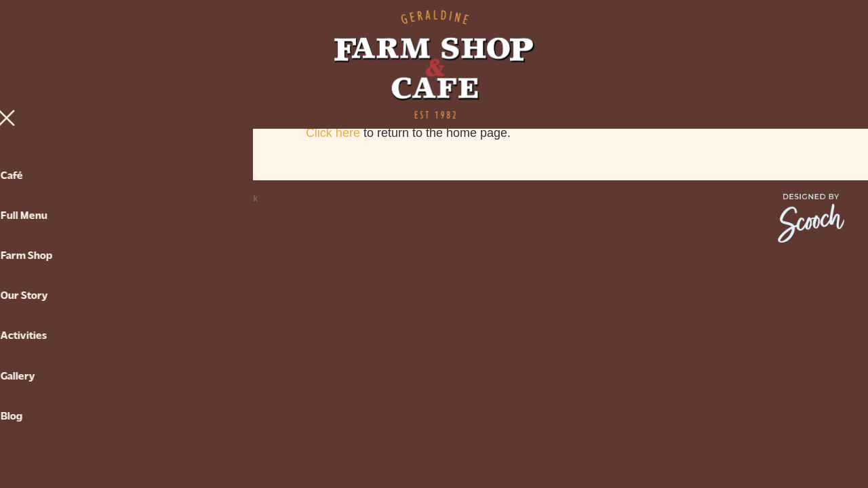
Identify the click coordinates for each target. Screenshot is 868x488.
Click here (333, 133)
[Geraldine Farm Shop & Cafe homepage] (434, 64)
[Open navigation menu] (126, 64)
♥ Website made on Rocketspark (199, 199)
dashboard (114, 199)
